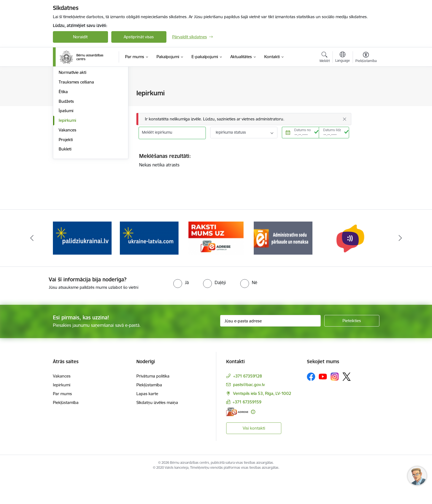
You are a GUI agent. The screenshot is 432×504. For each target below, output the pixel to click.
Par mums (62, 421)
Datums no (303, 130)
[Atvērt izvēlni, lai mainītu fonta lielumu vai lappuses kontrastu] (366, 58)
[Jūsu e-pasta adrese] (270, 349)
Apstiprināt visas (139, 37)
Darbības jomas (73, 103)
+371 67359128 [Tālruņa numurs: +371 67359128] (248, 404)
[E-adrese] (237, 440)
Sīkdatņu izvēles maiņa (157, 430)
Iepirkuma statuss (231, 132)
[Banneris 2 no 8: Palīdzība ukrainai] (82, 266)
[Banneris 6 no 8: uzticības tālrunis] (350, 266)
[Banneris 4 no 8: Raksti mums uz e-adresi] (216, 266)
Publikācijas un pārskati (80, 113)
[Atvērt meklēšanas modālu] (325, 58)
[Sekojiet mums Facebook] (311, 405)
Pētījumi (66, 122)
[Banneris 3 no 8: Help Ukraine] (149, 266)
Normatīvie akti (72, 132)
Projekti (66, 199)
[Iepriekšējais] (32, 266)
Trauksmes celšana (76, 141)
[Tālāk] (400, 266)
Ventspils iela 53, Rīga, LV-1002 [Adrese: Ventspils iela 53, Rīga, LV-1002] (262, 421)
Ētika (63, 151)
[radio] (181, 311)
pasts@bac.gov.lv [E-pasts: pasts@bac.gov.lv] (249, 412)
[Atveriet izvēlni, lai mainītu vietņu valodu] (343, 58)
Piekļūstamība (66, 430)
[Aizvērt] (344, 119)
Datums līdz (332, 130)
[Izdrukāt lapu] (366, 91)
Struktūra (67, 94)
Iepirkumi (67, 180)
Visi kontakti (254, 456)
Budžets (66, 161)
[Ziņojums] (244, 119)
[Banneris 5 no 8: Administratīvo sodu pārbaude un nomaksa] (283, 266)
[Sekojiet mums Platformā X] (347, 405)
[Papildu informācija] (253, 440)
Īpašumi (66, 170)
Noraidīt (80, 37)
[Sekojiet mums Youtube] (323, 404)
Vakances (67, 189)
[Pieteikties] (352, 349)
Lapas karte (147, 421)
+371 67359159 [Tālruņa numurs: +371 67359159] (247, 430)
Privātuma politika (153, 404)
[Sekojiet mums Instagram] (335, 405)
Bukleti (65, 208)
